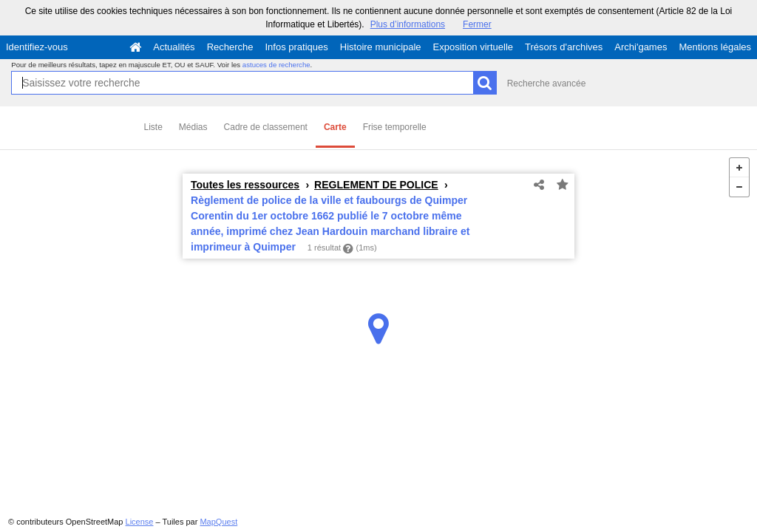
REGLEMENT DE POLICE (376, 185)
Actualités (174, 47)
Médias (193, 127)
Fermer (477, 24)
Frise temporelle (395, 127)
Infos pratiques (297, 47)
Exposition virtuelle (473, 47)
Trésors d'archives (564, 47)
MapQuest (218, 522)
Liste (153, 127)
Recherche (230, 47)
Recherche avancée (547, 83)
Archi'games (641, 47)
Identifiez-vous (37, 47)
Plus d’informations (408, 24)
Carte (335, 127)
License (140, 522)
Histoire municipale (381, 47)
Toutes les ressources (245, 185)
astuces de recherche (276, 65)
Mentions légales (715, 47)
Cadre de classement (266, 127)
